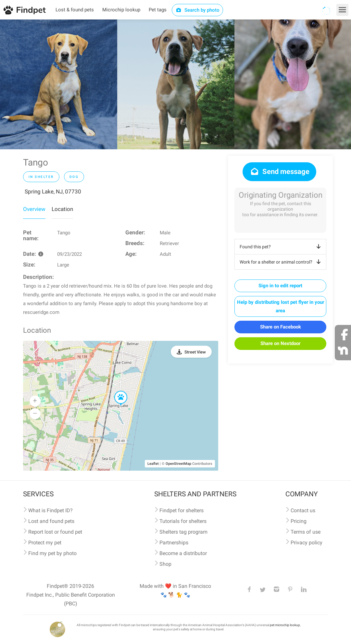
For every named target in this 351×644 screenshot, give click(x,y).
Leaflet (153, 464)
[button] (116, 391)
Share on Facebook (281, 327)
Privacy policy (307, 543)
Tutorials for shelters (183, 521)
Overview (34, 209)
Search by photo (198, 10)
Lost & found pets (75, 10)
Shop (165, 564)
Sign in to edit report (280, 286)
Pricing (299, 521)
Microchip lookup (121, 10)
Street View (195, 352)
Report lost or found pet (55, 532)
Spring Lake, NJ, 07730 (53, 192)
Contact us (303, 510)
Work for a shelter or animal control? (281, 262)
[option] (59, 84)
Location (62, 209)
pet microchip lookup (285, 625)
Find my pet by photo (52, 553)
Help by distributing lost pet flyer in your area (281, 306)
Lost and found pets (51, 521)
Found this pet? (281, 247)
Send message (279, 172)
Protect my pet (45, 543)
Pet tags (158, 10)
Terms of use (306, 532)
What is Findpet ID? (50, 510)
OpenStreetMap (178, 464)
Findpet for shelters (182, 510)
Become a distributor (183, 553)
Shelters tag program (183, 532)
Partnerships (174, 543)
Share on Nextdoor (280, 343)
